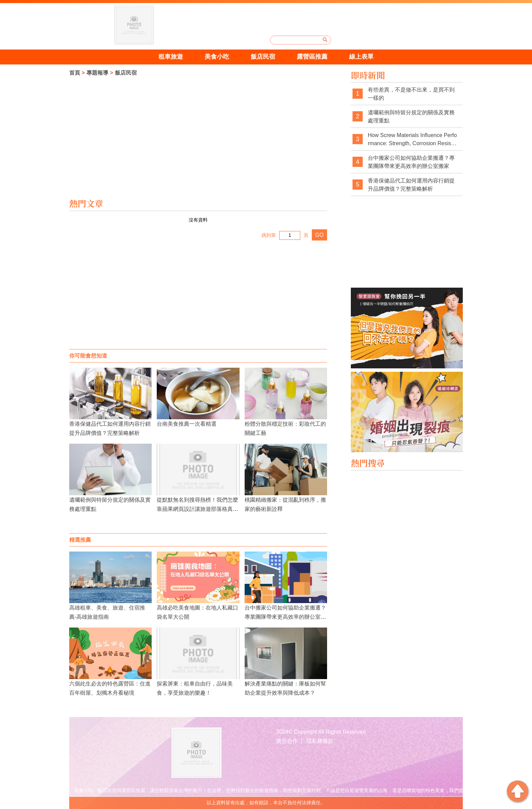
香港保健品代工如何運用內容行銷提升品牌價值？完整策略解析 (411, 185)
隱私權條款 (320, 741)
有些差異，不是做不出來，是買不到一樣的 (411, 94)
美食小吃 (217, 57)
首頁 (75, 73)
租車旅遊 (171, 57)
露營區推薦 (312, 57)
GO (319, 235)
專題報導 (97, 73)
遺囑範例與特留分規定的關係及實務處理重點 (411, 117)
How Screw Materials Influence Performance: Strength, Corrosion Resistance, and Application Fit (412, 140)
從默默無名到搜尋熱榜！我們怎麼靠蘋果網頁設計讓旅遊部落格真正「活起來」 (197, 509)
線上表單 (361, 57)
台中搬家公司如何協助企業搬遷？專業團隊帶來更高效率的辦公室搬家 (285, 617)
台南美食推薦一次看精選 (187, 424)
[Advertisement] (198, 295)
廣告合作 (287, 741)
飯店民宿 (263, 57)
